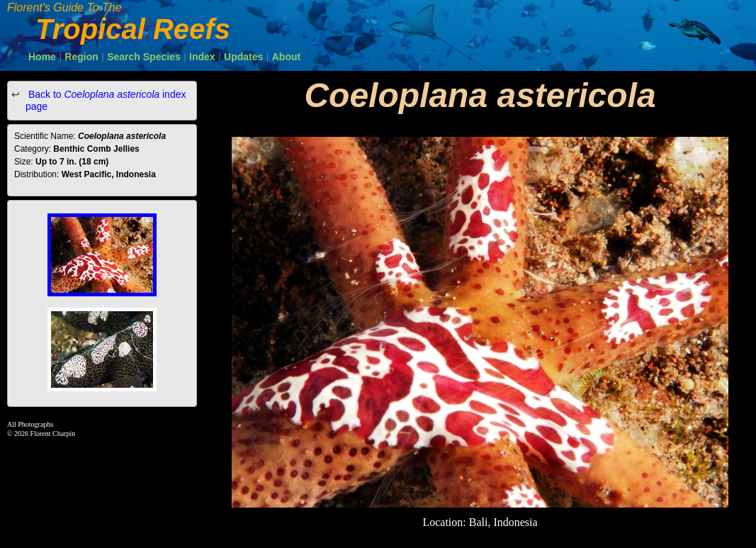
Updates (243, 57)
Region (81, 57)
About (286, 57)
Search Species (144, 57)
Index (202, 57)
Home (42, 57)
